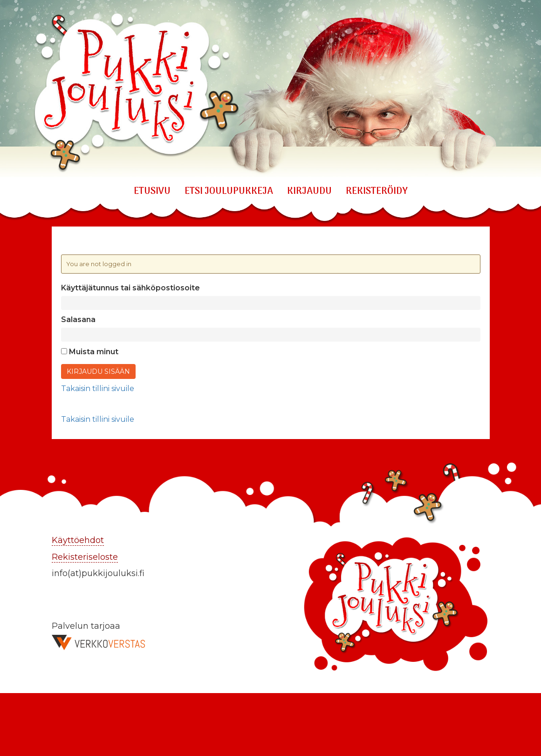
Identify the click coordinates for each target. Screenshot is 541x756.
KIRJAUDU (309, 192)
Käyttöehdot (78, 540)
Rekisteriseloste (85, 557)
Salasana (78, 320)
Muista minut (90, 352)
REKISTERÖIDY (377, 192)
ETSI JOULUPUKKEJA (229, 192)
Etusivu (152, 192)
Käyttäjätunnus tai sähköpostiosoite (130, 288)
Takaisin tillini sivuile (98, 388)
